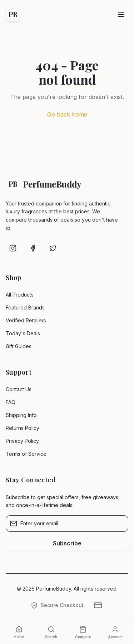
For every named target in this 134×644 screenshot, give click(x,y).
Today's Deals (23, 333)
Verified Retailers (26, 320)
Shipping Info (21, 415)
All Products (20, 295)
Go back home (67, 114)
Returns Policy (23, 428)
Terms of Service (26, 454)
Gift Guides (19, 346)
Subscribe (67, 543)
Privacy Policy (22, 441)
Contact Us (19, 389)
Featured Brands (25, 307)
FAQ (11, 402)
